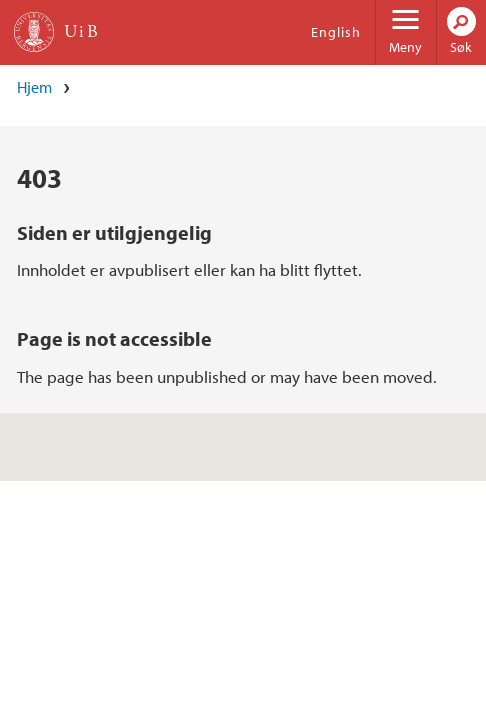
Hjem (34, 87)
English (336, 32)
